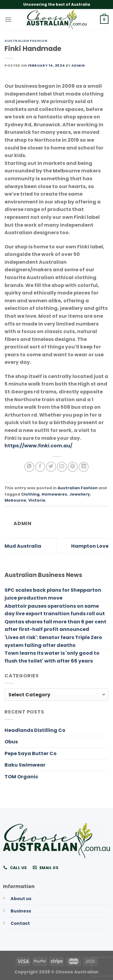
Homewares (54, 494)
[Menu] (8, 19)
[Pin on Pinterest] (73, 467)
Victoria (37, 500)
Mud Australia (23, 546)
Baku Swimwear (25, 765)
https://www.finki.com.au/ (38, 446)
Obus (11, 742)
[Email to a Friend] (62, 467)
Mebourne (15, 500)
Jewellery (80, 494)
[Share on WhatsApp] (29, 467)
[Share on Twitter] (51, 467)
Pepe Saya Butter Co (31, 753)
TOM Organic (21, 777)
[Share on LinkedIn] (84, 467)
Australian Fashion (26, 41)
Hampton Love (90, 546)
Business (21, 911)
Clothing (30, 494)
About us (21, 899)
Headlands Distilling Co (35, 730)
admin (78, 65)
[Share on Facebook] (40, 467)
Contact (20, 923)
